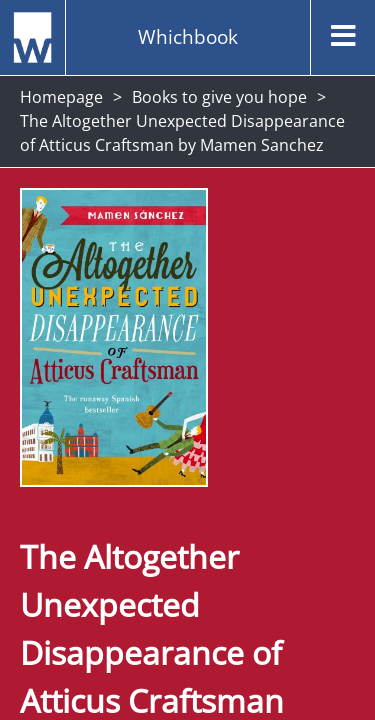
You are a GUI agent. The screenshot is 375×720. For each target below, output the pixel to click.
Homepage (61, 97)
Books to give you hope (219, 97)
